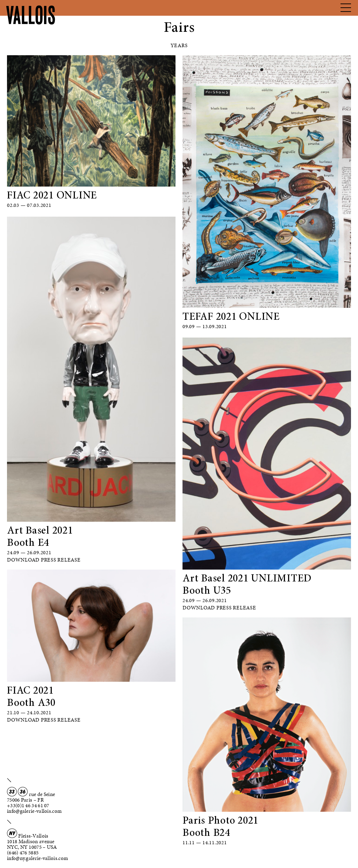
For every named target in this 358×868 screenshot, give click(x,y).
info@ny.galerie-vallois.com (37, 858)
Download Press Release (44, 560)
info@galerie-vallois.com (34, 811)
